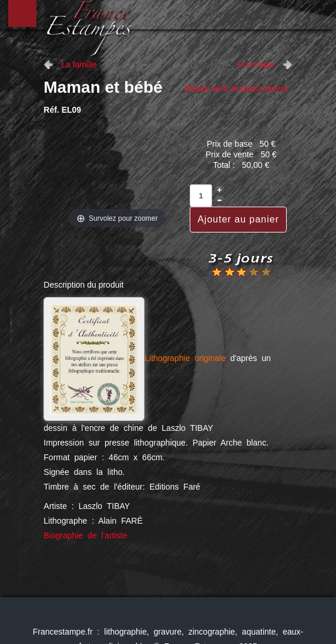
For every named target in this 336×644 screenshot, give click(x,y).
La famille (79, 65)
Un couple (256, 65)
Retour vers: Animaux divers (236, 89)
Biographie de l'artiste (85, 535)
